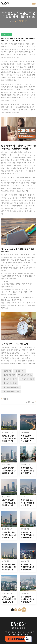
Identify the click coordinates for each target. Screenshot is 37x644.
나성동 (5, 399)
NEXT (24, 610)
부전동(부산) (30, 402)
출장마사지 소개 (22, 635)
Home (12, 21)
